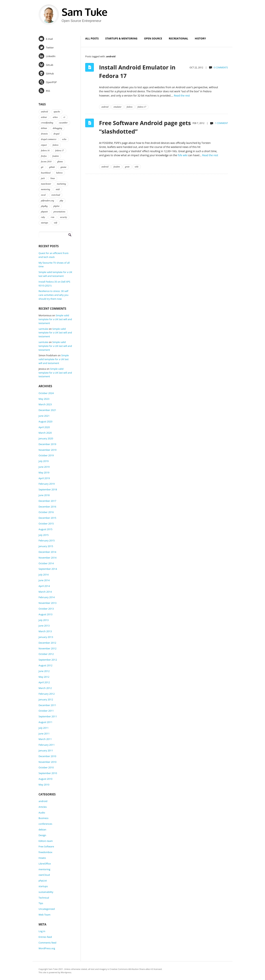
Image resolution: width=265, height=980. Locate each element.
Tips (41, 903)
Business (44, 818)
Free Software (46, 846)
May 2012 (44, 677)
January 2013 (46, 637)
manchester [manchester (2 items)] (46, 184)
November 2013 (48, 603)
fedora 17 (142, 107)
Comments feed (47, 943)
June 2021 (44, 416)
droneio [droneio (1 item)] (44, 134)
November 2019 (48, 450)
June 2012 (44, 671)
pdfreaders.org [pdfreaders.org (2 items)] (48, 201)
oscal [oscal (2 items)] (43, 195)
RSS (44, 91)
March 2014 (45, 592)
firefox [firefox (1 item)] (44, 156)
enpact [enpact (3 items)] (44, 145)
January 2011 (46, 750)
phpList (43, 881)
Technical (44, 898)
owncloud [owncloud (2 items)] (56, 195)
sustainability (46, 892)
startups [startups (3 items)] (45, 223)
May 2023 (44, 399)
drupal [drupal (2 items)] (56, 134)
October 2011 (46, 711)
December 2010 (47, 756)
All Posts (92, 38)
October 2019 (46, 455)
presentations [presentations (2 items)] (59, 212)
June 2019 (44, 467)
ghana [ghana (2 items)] (60, 162)
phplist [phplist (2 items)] (56, 206)
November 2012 (48, 648)
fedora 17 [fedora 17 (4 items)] (59, 150)
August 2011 (46, 722)
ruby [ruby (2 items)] (43, 217)
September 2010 (48, 773)
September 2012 (48, 660)
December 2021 (47, 410)
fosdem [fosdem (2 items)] (56, 156)
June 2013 (44, 626)
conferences (45, 824)
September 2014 (48, 569)
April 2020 (44, 427)
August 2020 (46, 421)
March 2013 (45, 631)
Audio (42, 813)
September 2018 (48, 489)
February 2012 (47, 694)
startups (43, 886)
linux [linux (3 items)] (53, 178)
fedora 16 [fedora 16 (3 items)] (45, 150)
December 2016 (47, 507)
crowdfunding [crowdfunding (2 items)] (47, 123)
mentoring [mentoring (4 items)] (46, 189)
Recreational (179, 38)
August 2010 (46, 779)
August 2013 (46, 614)
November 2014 (48, 558)
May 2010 (44, 785)
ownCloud (44, 875)
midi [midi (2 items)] (58, 189)
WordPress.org (47, 948)
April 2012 (44, 682)
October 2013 (46, 609)
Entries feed (45, 937)
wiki (137, 167)
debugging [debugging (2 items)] (58, 128)
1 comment (221, 123)
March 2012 (45, 688)
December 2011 (47, 705)
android (105, 107)
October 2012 (46, 654)
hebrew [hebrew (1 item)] (59, 173)
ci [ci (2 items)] (64, 117)
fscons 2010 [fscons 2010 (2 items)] (46, 162)
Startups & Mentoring (121, 38)
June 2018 (44, 495)
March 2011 (45, 739)
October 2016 (46, 512)
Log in (42, 931)
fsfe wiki (183, 155)
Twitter (46, 47)
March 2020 (45, 433)
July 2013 (44, 620)
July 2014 (44, 575)
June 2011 (44, 734)
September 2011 (48, 716)
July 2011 (44, 728)
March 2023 (45, 404)
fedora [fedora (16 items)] (55, 145)
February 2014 (47, 597)
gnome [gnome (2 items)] (63, 167)
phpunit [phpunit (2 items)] (44, 212)
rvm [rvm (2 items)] (53, 217)
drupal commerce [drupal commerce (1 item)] (49, 139)
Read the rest (182, 96)
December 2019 (47, 444)
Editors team (46, 841)
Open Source (153, 38)
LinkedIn (47, 56)
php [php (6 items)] (61, 201)
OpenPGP (48, 82)
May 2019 (44, 472)
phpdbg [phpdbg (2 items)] (44, 206)
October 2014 (46, 563)
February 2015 (47, 540)
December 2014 (47, 552)
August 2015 (46, 529)
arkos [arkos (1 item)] (55, 117)
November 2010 (48, 762)
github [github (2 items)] (52, 167)
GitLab (46, 65)
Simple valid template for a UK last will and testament (55, 319)
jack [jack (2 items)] (43, 178)
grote (127, 167)
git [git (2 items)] (42, 167)
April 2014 (44, 586)
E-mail (46, 39)
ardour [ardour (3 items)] (44, 117)
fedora (129, 107)
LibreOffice (45, 864)
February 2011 (47, 745)
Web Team (45, 915)
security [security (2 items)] (63, 217)
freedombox (46, 852)
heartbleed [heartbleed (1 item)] (46, 173)
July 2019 (44, 461)
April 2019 (44, 478)
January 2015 (46, 546)
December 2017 (47, 501)
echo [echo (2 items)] (64, 139)
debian (43, 829)
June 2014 (44, 580)
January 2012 (46, 699)
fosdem (117, 167)
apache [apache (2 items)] (57, 112)
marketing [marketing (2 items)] (61, 184)
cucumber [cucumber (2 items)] (63, 123)
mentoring (44, 869)
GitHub (46, 73)
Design (42, 835)
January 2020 (46, 438)
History (200, 38)
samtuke (43, 329)
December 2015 (47, 518)
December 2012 (47, 643)
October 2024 (46, 393)
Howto (42, 858)
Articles (43, 807)
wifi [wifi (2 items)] (56, 223)
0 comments (221, 68)
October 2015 (46, 524)
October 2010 (46, 767)
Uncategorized (47, 909)
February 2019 (47, 484)
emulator (118, 107)
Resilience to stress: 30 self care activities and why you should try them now (54, 295)
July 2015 (44, 535)
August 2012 (46, 665)
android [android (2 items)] (45, 112)
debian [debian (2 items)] (44, 128)
